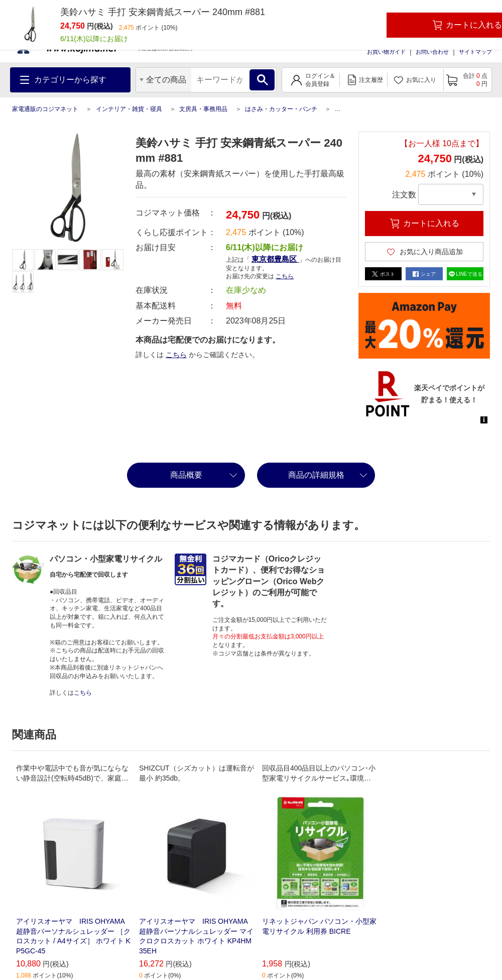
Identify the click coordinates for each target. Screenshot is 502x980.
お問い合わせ (432, 52)
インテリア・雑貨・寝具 (129, 109)
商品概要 (186, 475)
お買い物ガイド (386, 52)
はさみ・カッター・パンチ (281, 109)
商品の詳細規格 (316, 475)
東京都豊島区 (275, 259)
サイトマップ (475, 52)
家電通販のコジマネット (45, 109)
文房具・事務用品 (203, 109)
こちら (285, 276)
